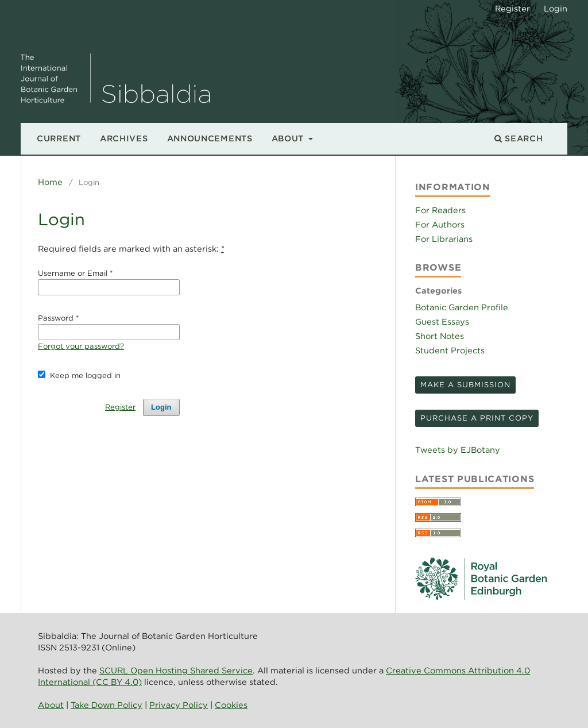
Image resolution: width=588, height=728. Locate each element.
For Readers (440, 210)
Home (50, 182)
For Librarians (444, 239)
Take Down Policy (107, 705)
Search (519, 138)
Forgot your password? (81, 346)
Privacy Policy (179, 705)
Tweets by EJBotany (458, 450)
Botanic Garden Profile (462, 307)
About (289, 138)
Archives (124, 138)
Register (512, 8)
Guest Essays (442, 321)
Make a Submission (465, 385)
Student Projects (450, 350)
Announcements (210, 138)
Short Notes (440, 336)
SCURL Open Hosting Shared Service (176, 670)
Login (556, 8)
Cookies (231, 705)
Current (59, 138)
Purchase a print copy (477, 418)
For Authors (440, 224)
